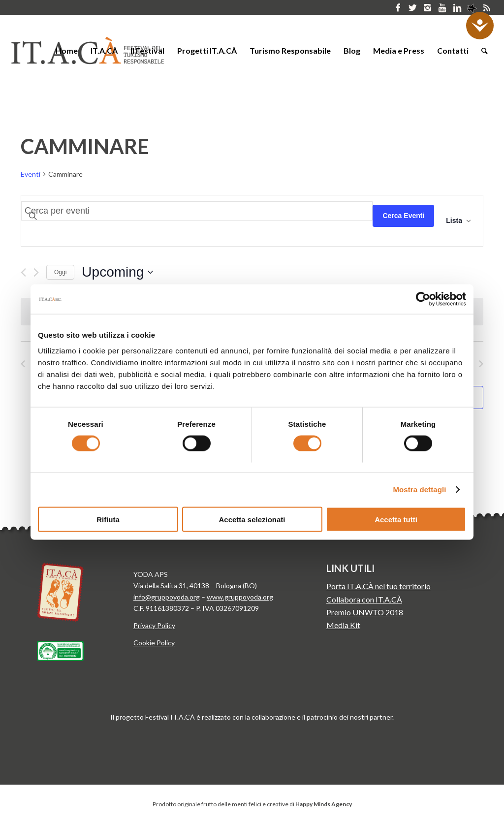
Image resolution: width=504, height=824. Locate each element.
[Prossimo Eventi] (36, 272)
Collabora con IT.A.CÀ (364, 599)
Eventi (31, 174)
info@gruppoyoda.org (167, 597)
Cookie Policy (154, 643)
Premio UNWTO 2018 (365, 612)
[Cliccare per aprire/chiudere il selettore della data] (117, 272)
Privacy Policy (154, 625)
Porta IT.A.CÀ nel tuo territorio (378, 586)
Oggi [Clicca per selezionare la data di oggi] (60, 272)
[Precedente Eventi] (23, 272)
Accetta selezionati (252, 519)
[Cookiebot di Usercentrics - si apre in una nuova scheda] (423, 299)
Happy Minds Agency (324, 804)
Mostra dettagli (419, 490)
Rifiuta (108, 519)
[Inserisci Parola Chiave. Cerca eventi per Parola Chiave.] (197, 211)
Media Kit (343, 625)
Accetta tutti (396, 519)
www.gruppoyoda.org (240, 597)
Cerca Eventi (403, 216)
